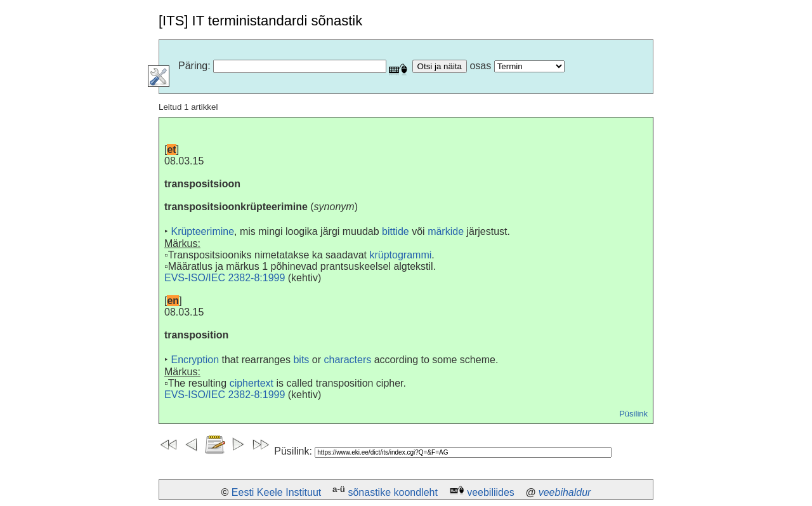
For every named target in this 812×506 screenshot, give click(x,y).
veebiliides (491, 492)
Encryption (195, 360)
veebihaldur (565, 492)
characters (348, 360)
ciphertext (252, 383)
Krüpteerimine (202, 231)
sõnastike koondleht (392, 492)
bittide (396, 231)
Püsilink (633, 414)
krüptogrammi (400, 255)
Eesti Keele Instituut (276, 492)
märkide (446, 231)
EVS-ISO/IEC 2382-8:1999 (225, 278)
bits (301, 360)
